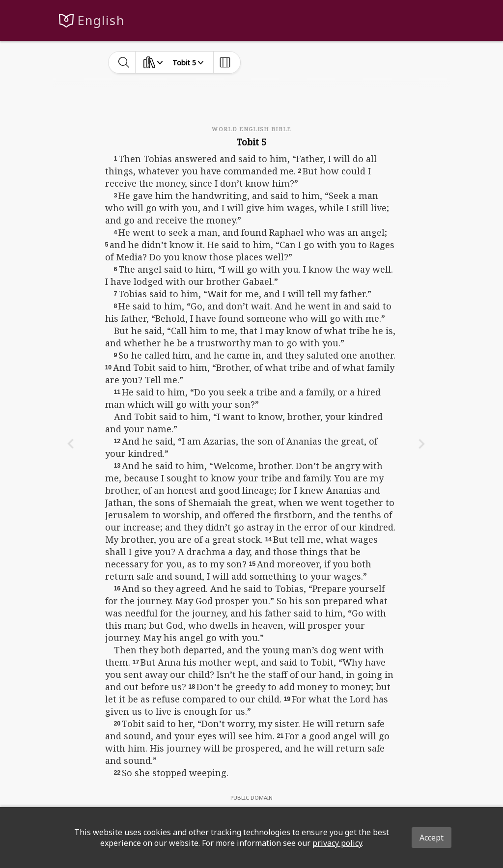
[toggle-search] (124, 62)
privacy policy (337, 843)
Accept (432, 838)
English (101, 20)
